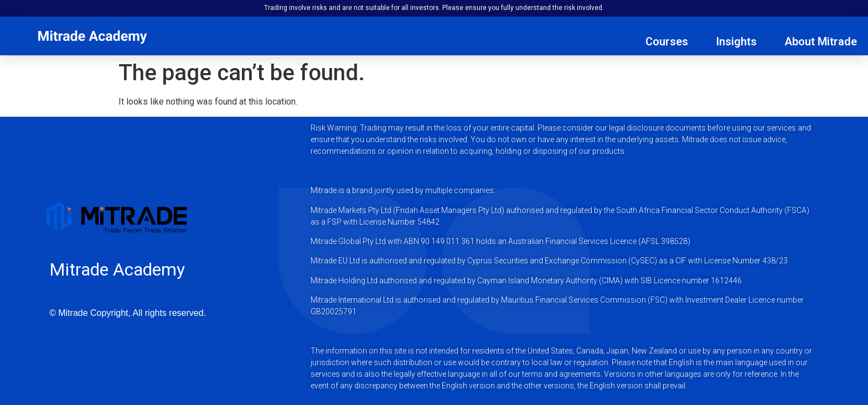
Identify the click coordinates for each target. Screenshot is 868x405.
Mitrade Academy (117, 269)
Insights (736, 41)
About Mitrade (821, 41)
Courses (667, 41)
